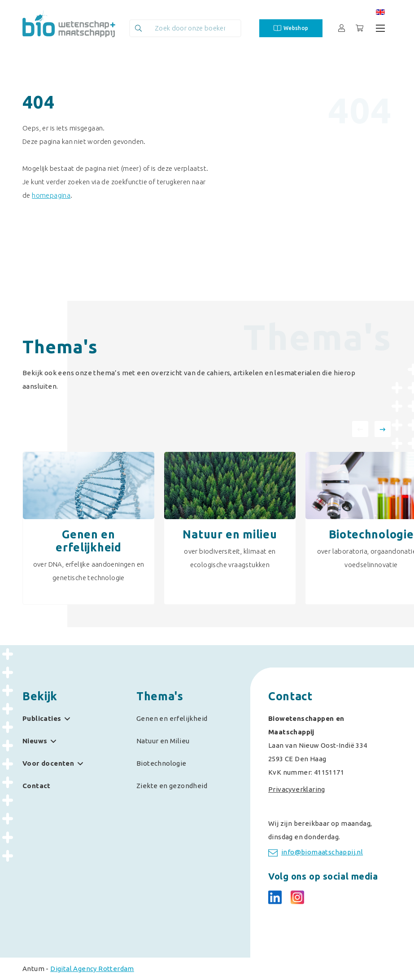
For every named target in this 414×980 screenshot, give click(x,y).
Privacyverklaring (297, 789)
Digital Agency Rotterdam (92, 969)
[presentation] (360, 429)
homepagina (51, 195)
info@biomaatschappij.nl (316, 853)
